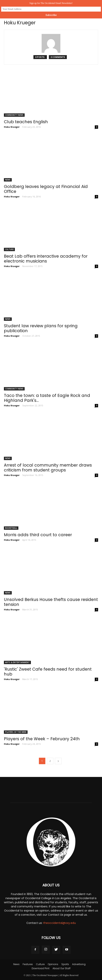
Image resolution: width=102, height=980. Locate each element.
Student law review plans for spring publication (41, 328)
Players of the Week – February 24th (42, 739)
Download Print (41, 968)
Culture (9, 249)
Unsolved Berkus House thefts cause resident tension (51, 602)
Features (28, 964)
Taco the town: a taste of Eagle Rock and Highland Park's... (47, 398)
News (8, 180)
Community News (14, 115)
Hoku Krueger (12, 127)
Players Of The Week (16, 732)
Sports (65, 964)
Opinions (53, 964)
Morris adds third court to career (38, 535)
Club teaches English (26, 122)
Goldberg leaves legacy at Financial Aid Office (46, 189)
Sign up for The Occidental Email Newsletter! (51, 3)
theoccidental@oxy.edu (59, 923)
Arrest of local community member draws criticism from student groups (48, 468)
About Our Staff (62, 968)
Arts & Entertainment (17, 662)
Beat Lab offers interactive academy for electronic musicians (46, 259)
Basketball (11, 528)
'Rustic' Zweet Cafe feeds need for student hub (48, 672)
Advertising (79, 964)
